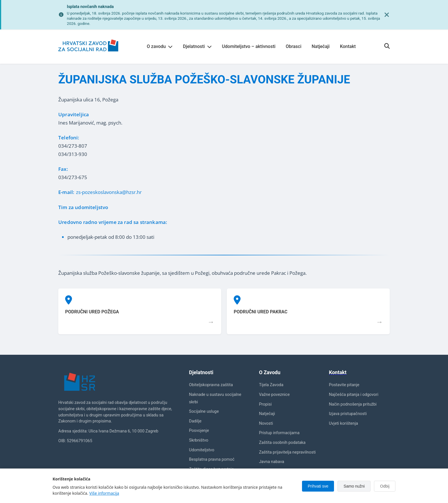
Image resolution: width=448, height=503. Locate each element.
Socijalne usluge (204, 411)
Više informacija (104, 493)
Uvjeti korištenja (343, 423)
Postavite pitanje (344, 385)
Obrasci (294, 46)
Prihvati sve (318, 486)
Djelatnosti (197, 46)
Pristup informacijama (279, 433)
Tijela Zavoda (271, 385)
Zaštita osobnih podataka (282, 443)
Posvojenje (199, 431)
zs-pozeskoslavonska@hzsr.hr (109, 192)
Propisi (265, 404)
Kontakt (348, 46)
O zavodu (160, 46)
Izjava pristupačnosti (348, 414)
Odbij (385, 486)
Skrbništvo (199, 440)
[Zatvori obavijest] (387, 15)
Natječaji (321, 46)
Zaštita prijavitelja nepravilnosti (287, 452)
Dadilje (195, 421)
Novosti (266, 423)
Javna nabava (271, 462)
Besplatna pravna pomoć (212, 459)
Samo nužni (354, 486)
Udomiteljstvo (202, 450)
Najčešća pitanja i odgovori (354, 395)
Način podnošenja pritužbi (353, 404)
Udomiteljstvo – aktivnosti (249, 46)
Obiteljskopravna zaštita (211, 385)
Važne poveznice (274, 395)
